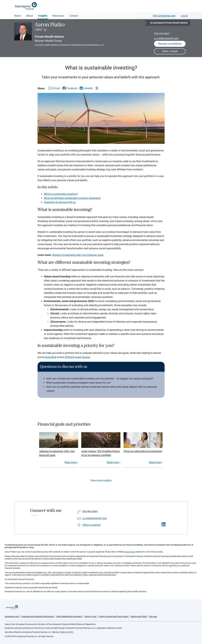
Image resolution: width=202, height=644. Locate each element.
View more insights (101, 481)
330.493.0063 (162, 34)
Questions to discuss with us (60, 202)
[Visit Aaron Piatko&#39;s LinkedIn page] (164, 524)
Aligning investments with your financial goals (78, 255)
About (30, 16)
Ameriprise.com (12, 616)
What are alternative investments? (143, 451)
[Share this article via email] (54, 89)
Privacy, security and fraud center (113, 616)
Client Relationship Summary (69, 616)
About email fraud (139, 616)
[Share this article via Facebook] (70, 88)
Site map (153, 616)
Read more (71, 462)
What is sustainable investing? (61, 194)
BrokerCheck (130, 552)
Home (18, 16)
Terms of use (90, 616)
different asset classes (77, 357)
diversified (50, 357)
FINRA (62, 632)
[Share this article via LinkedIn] (86, 88)
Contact (74, 16)
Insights (43, 16)
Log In (184, 16)
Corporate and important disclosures (37, 616)
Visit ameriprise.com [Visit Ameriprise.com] (164, 16)
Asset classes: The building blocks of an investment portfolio (101, 453)
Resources (58, 16)
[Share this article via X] (97, 88)
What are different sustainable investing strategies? (72, 198)
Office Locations (91, 525)
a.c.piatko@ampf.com (166, 38)
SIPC (71, 632)
